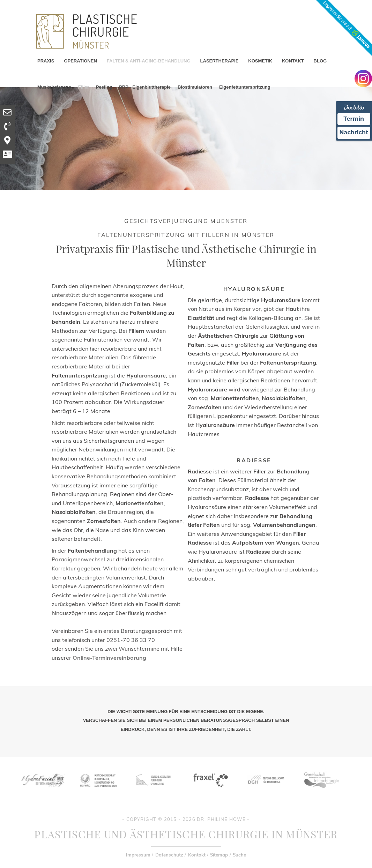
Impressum (138, 855)
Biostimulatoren (195, 87)
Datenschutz (169, 855)
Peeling (104, 87)
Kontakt (197, 855)
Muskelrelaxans (54, 87)
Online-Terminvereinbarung (109, 658)
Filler (84, 87)
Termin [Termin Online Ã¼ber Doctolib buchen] (354, 119)
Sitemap (219, 855)
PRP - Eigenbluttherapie (145, 87)
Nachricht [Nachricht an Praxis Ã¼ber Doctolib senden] (354, 132)
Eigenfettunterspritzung (245, 87)
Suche (239, 855)
